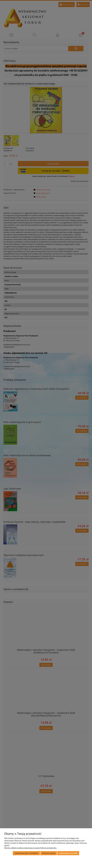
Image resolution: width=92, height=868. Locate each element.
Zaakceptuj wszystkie (68, 853)
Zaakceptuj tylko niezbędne (26, 853)
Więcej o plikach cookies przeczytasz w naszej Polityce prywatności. (30, 848)
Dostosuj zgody (49, 853)
